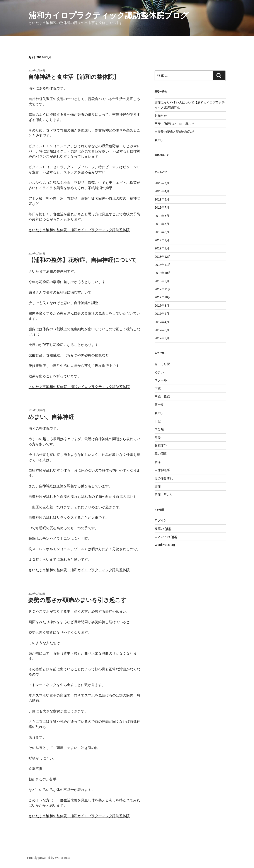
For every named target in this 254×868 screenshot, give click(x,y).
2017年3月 (162, 330)
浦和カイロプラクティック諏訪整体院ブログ (108, 15)
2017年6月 (162, 314)
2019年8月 (162, 199)
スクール (161, 380)
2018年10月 (163, 273)
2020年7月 (162, 183)
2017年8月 (162, 306)
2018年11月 (163, 265)
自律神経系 (162, 470)
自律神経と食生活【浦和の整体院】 (74, 77)
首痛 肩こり (164, 495)
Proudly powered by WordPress (49, 858)
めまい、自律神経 (51, 417)
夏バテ (159, 140)
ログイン (161, 520)
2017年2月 (162, 338)
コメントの (166, 537)
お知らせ (161, 116)
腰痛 (158, 462)
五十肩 (159, 405)
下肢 (158, 388)
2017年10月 (163, 297)
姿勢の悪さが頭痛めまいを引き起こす (77, 600)
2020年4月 (162, 191)
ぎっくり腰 (162, 364)
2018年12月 (163, 257)
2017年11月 (163, 289)
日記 (158, 421)
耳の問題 (161, 454)
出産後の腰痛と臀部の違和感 (174, 132)
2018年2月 (162, 281)
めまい (159, 372)
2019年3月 (162, 232)
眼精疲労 (161, 446)
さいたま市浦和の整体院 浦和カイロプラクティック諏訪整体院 (79, 230)
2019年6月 (162, 216)
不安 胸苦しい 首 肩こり (174, 124)
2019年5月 (162, 224)
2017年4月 (162, 322)
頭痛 (158, 486)
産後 (158, 437)
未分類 (159, 429)
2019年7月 (162, 207)
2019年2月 (162, 240)
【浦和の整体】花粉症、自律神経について (83, 260)
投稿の (163, 529)
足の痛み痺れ (164, 478)
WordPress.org (165, 545)
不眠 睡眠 (162, 397)
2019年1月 (162, 248)
